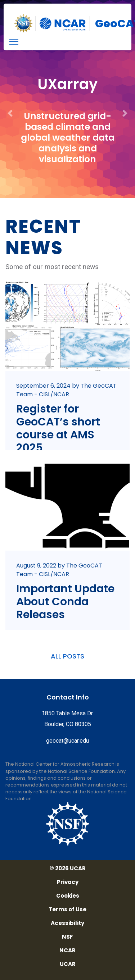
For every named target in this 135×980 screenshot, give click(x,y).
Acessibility (67, 923)
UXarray (67, 84)
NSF (67, 937)
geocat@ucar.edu (67, 741)
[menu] (14, 42)
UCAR (68, 964)
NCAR (67, 951)
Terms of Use (67, 910)
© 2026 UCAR (67, 869)
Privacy (68, 882)
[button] (10, 99)
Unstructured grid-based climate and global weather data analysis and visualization (68, 138)
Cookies (68, 896)
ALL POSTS (67, 656)
